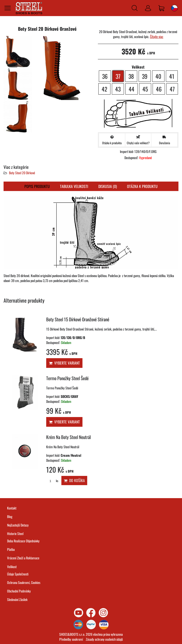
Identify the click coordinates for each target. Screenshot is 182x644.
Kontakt (12, 508)
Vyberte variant (64, 363)
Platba (11, 549)
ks (52, 481)
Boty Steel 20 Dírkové (22, 173)
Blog (10, 516)
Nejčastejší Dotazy (18, 525)
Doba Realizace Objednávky (23, 541)
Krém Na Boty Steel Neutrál (68, 437)
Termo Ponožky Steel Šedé (67, 378)
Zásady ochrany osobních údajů (104, 639)
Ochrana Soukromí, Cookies (24, 582)
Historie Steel (15, 533)
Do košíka (74, 480)
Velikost (12, 567)
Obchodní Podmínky (19, 591)
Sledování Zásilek (17, 599)
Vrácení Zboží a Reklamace (23, 558)
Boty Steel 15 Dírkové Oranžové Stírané (78, 319)
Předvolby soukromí (71, 639)
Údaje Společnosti (18, 574)
